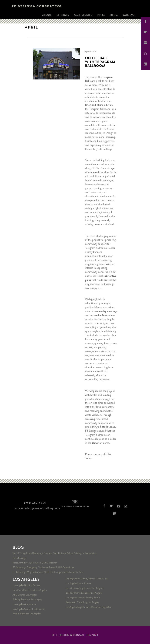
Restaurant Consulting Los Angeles (82, 602)
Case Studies (83, 15)
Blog (114, 15)
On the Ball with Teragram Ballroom (100, 62)
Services (63, 15)
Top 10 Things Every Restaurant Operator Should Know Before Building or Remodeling (54, 553)
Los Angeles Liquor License (78, 583)
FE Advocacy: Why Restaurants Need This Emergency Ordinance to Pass (48, 572)
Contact (129, 15)
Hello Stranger (19, 558)
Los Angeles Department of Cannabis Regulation (89, 607)
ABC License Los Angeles (25, 595)
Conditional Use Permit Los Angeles (30, 590)
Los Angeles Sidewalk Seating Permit (83, 597)
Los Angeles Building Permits (26, 585)
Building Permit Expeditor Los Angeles (84, 593)
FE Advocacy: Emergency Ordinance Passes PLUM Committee (43, 567)
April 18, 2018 (90, 51)
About (47, 15)
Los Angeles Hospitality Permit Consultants (87, 579)
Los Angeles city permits (24, 604)
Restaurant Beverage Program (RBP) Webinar (35, 563)
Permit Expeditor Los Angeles (27, 614)
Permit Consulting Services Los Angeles (84, 588)
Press (101, 15)
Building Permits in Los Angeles (27, 599)
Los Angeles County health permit (29, 609)
